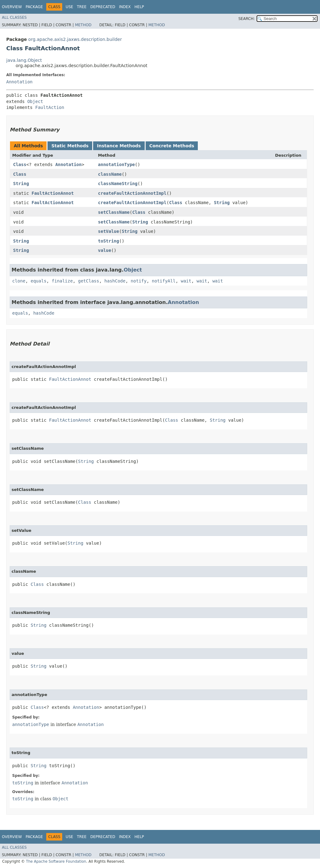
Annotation (19, 82)
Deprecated (103, 7)
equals (39, 281)
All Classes (14, 17)
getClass (89, 281)
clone (19, 281)
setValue (109, 231)
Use (69, 7)
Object (35, 101)
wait (186, 281)
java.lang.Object (24, 60)
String (21, 184)
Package (34, 7)
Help (139, 7)
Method (83, 25)
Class (20, 164)
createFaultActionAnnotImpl (132, 193)
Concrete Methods (172, 146)
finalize (62, 281)
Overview (12, 7)
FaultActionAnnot (53, 193)
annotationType (117, 164)
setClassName (114, 212)
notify (139, 281)
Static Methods (70, 146)
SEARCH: (247, 19)
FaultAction (50, 107)
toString (109, 241)
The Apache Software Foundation (56, 861)
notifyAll (164, 281)
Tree (82, 7)
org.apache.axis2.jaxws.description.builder (75, 39)
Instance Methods (119, 146)
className (110, 174)
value (105, 250)
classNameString (118, 184)
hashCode (115, 281)
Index (125, 7)
